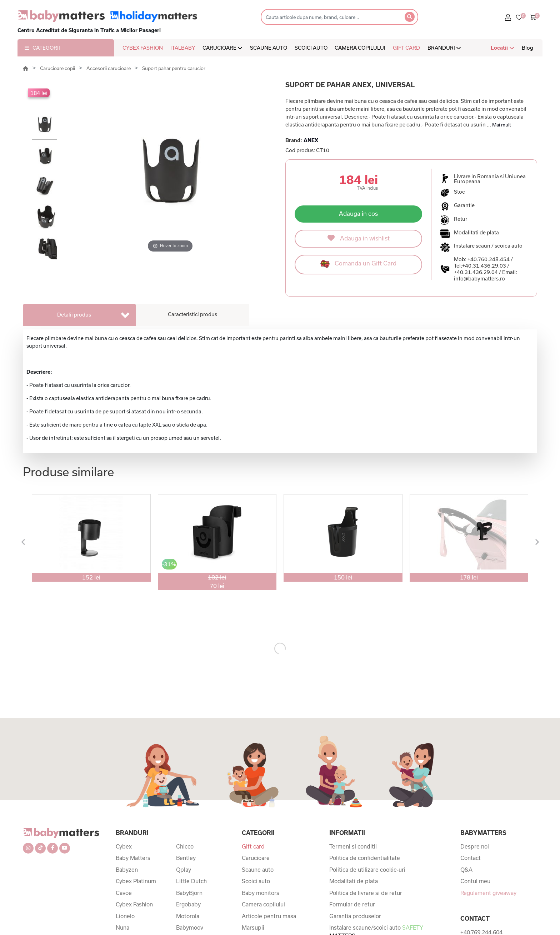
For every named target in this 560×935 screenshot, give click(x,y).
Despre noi (475, 846)
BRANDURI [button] (444, 48)
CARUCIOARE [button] (222, 48)
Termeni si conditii (353, 846)
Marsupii (253, 927)
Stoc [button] (459, 192)
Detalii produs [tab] (74, 315)
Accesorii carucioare (109, 68)
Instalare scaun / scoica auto (488, 246)
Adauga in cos (358, 213)
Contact (471, 858)
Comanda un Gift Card (358, 264)
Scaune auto (258, 870)
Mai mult (502, 125)
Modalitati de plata (354, 881)
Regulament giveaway (488, 893)
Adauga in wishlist (359, 238)
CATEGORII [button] (42, 48)
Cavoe (124, 893)
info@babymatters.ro (479, 278)
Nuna (122, 927)
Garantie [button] (464, 205)
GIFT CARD (406, 48)
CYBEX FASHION (143, 48)
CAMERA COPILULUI (360, 48)
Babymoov (190, 927)
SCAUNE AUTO (269, 48)
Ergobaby (188, 904)
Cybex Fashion (134, 904)
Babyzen (127, 870)
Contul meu (475, 881)
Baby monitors (261, 893)
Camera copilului (263, 904)
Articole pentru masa (269, 916)
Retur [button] (461, 219)
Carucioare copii (58, 68)
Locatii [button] (502, 48)
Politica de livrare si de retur (366, 893)
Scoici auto (256, 881)
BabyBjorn (189, 893)
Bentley (186, 858)
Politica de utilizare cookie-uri (367, 870)
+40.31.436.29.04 (476, 272)
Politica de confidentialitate (365, 858)
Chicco (185, 846)
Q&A (466, 870)
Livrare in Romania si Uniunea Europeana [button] (490, 179)
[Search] (331, 17)
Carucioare (256, 858)
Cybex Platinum (136, 881)
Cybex (124, 846)
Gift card (253, 846)
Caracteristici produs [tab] (192, 314)
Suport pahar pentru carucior (174, 68)
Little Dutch (191, 881)
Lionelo (125, 916)
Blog (527, 48)
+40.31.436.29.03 (484, 266)
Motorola (188, 916)
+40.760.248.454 (489, 259)
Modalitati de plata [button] (476, 233)
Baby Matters (133, 858)
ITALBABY (183, 48)
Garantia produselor (355, 916)
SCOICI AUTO (311, 48)
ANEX (311, 140)
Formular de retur (352, 904)
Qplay (184, 870)
